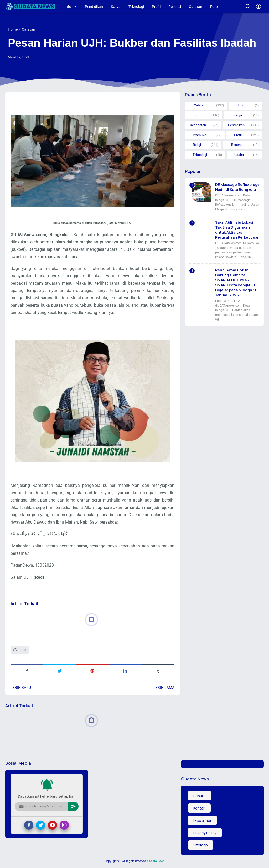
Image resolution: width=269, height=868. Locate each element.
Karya (116, 7)
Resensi (175, 7)
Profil (156, 7)
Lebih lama (164, 688)
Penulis (200, 796)
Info (68, 7)
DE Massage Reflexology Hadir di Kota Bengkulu (237, 187)
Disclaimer (202, 820)
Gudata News (156, 861)
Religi (197, 145)
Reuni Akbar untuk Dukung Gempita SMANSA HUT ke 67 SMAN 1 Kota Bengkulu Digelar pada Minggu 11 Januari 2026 (236, 283)
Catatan (196, 7)
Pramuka (200, 135)
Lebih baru (21, 688)
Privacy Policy (205, 833)
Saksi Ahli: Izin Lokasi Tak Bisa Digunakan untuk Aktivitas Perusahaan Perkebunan (237, 230)
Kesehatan (198, 125)
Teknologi (136, 7)
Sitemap (201, 845)
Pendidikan (94, 7)
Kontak (199, 808)
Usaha (239, 155)
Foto (214, 7)
